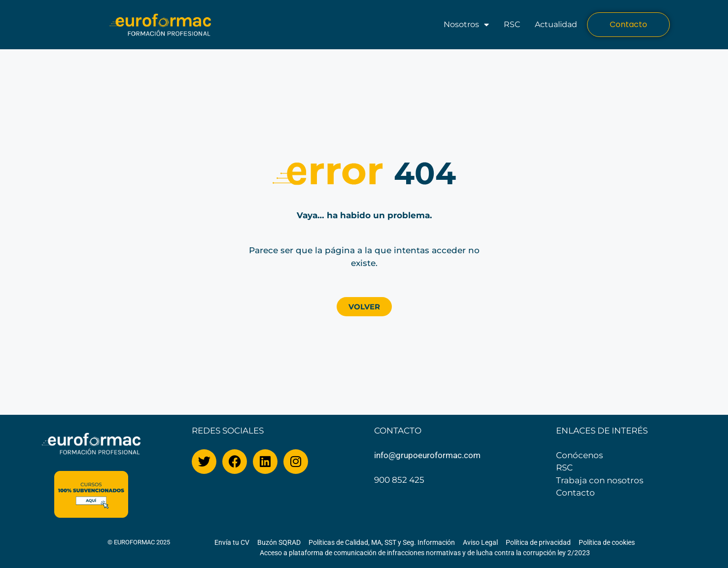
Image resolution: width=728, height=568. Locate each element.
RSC (512, 24)
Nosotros (466, 25)
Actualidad (556, 24)
